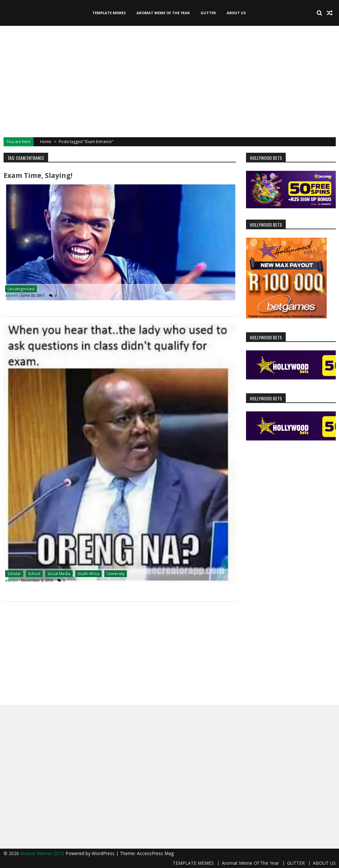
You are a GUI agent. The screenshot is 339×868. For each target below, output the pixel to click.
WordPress (104, 853)
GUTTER (208, 13)
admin (11, 295)
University (116, 574)
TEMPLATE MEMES (109, 13)
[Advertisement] (169, 81)
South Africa (88, 574)
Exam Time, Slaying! (38, 175)
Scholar (14, 574)
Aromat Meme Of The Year (163, 13)
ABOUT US (236, 13)
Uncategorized (21, 289)
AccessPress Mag (155, 853)
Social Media (59, 574)
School (34, 574)
